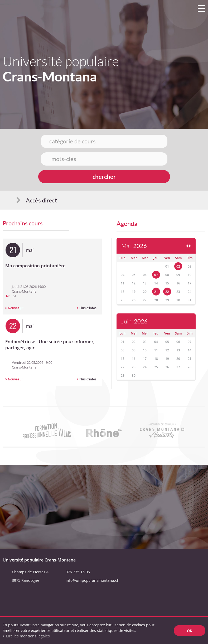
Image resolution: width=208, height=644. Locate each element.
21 (156, 292)
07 (156, 275)
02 (178, 266)
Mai (134, 246)
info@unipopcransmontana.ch (93, 580)
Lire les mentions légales (28, 636)
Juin (134, 321)
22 (167, 292)
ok (190, 630)
